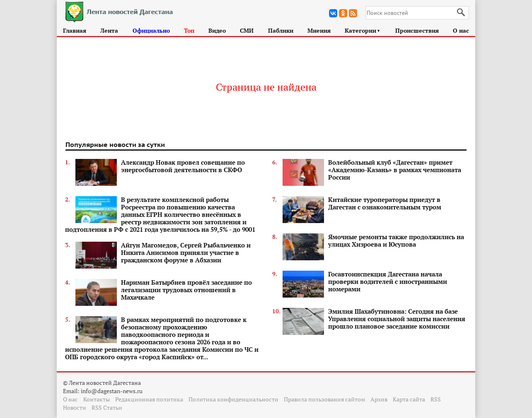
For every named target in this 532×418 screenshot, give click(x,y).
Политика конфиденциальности (233, 399)
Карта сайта (409, 399)
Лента (109, 30)
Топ (189, 30)
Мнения (319, 30)
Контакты (97, 399)
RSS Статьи (107, 407)
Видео (217, 30)
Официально (151, 30)
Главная (75, 30)
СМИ (247, 30)
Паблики (281, 30)
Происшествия (417, 30)
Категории (363, 30)
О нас (461, 30)
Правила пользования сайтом (324, 399)
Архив (379, 399)
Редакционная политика (149, 399)
